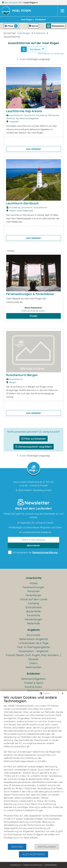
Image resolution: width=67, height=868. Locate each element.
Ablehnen (17, 847)
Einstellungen (47, 847)
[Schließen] (63, 693)
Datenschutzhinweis (33, 865)
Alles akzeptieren (33, 854)
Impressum (16, 865)
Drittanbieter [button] (51, 865)
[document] (33, 769)
